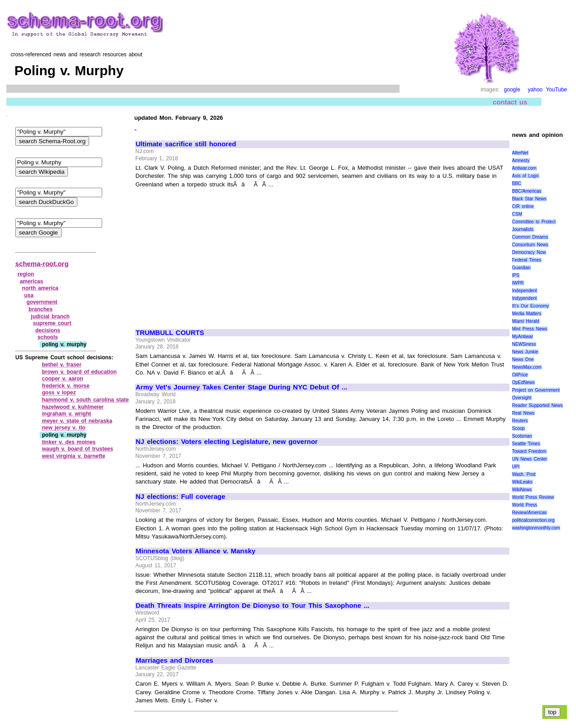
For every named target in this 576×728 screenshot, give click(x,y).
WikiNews (522, 490)
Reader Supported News (538, 405)
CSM (517, 214)
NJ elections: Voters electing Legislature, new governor (226, 442)
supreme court (52, 323)
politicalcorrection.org (533, 520)
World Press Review (533, 497)
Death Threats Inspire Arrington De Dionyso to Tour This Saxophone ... (252, 606)
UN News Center (530, 459)
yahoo (535, 90)
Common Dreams (530, 237)
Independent (525, 291)
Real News (523, 413)
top (552, 712)
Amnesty (521, 161)
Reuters (520, 421)
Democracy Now (529, 252)
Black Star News (529, 199)
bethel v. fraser (62, 365)
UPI (516, 467)
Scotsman (522, 436)
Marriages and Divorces (174, 660)
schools (47, 337)
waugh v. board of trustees (77, 449)
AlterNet (520, 153)
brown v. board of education (79, 372)
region (26, 274)
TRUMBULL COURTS (170, 333)
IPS (516, 275)
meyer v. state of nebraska (77, 421)
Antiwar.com (524, 168)
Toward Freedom (529, 451)
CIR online (523, 206)
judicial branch (50, 317)
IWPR (518, 283)
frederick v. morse (66, 386)
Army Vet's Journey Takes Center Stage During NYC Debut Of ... (241, 387)
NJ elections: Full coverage (180, 497)
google (512, 90)
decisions (47, 330)
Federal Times (527, 260)
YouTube (556, 90)
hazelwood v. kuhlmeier (73, 407)
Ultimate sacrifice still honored (186, 144)
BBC (517, 183)
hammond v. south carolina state (85, 400)
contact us (510, 102)
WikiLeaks (522, 482)
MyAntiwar (523, 337)
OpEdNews (524, 382)
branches (41, 309)
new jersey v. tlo (64, 428)
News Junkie (525, 352)
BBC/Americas (527, 191)
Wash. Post (524, 474)
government (42, 302)
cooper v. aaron (63, 379)
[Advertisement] (211, 254)
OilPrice (520, 375)
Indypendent (524, 298)
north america (40, 288)
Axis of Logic (526, 176)
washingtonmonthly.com (536, 528)
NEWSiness (524, 344)
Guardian (521, 268)
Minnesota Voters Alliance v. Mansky (195, 551)
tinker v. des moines (69, 442)
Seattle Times (526, 444)
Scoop (518, 428)
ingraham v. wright (66, 414)
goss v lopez (59, 393)
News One (523, 359)
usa (29, 295)
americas (31, 281)
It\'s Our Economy (531, 306)
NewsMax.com (527, 367)
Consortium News (530, 245)
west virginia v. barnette (74, 456)
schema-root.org (42, 264)
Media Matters (527, 314)
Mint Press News (530, 329)
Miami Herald (526, 321)
